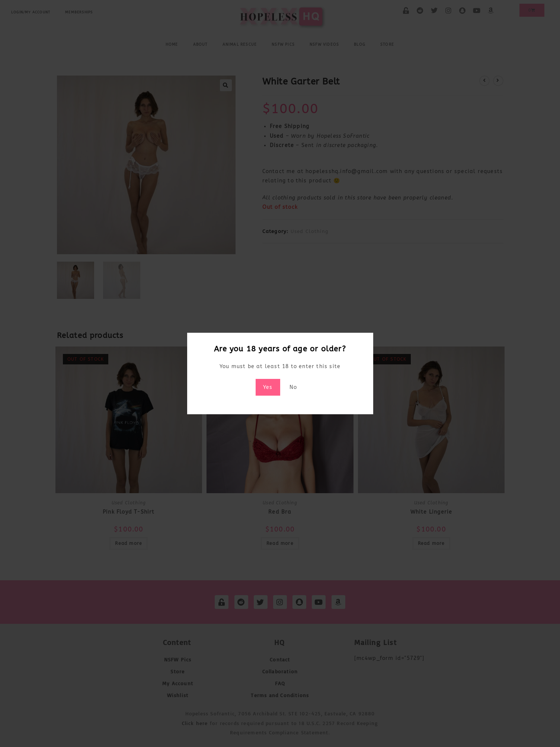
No (293, 387)
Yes (268, 387)
